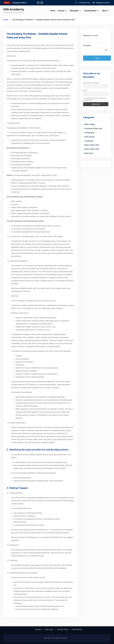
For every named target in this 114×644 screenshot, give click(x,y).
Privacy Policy (63, 629)
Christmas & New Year (93, 129)
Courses (61, 11)
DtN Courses (90, 137)
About (104, 11)
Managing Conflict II (20, 3)
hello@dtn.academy (103, 3)
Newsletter (74, 11)
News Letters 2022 (92, 149)
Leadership (89, 141)
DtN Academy (14, 9)
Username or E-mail (90, 36)
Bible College (90, 124)
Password (87, 45)
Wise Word (89, 153)
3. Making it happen (17, 488)
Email (85, 91)
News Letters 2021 (92, 145)
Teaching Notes (90, 11)
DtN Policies (77, 629)
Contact (38, 629)
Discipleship (90, 133)
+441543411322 (84, 3)
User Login (49, 629)
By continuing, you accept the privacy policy (94, 99)
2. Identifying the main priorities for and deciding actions (38, 450)
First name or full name (91, 83)
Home (53, 11)
